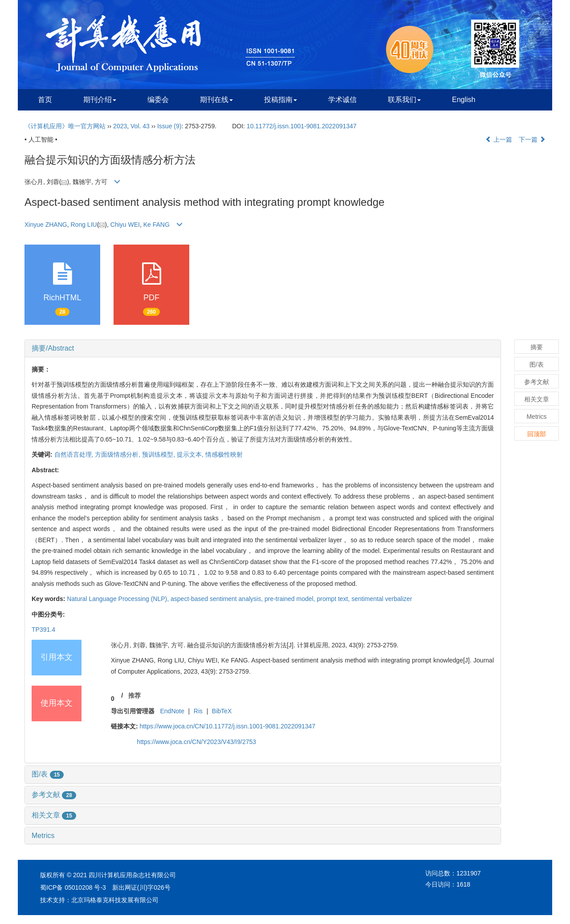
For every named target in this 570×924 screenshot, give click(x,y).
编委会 (158, 100)
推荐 (134, 695)
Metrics (43, 836)
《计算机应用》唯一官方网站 (65, 126)
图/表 (48, 774)
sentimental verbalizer (382, 599)
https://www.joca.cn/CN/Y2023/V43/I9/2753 (196, 742)
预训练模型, (159, 454)
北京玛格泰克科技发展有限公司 (115, 900)
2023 (120, 126)
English (464, 100)
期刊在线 (216, 100)
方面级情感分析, (118, 454)
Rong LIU (83, 225)
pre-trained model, (291, 599)
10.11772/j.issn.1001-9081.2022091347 (302, 126)
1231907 (469, 873)
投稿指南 (281, 100)
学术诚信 (342, 100)
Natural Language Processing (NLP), (119, 599)
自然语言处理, (75, 454)
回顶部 (537, 434)
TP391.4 (43, 630)
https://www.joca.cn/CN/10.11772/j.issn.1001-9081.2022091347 (228, 726)
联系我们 (404, 100)
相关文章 (54, 815)
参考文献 (54, 795)
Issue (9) (169, 126)
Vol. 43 (140, 126)
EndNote (172, 711)
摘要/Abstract (53, 348)
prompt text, (334, 599)
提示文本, (191, 454)
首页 (45, 100)
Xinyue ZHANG (46, 225)
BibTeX (222, 711)
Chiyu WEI (125, 225)
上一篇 (499, 139)
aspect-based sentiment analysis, (218, 599)
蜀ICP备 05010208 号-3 (73, 887)
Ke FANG (157, 225)
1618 (463, 884)
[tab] (263, 348)
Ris (198, 711)
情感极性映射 (224, 454)
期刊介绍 (100, 100)
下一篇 (532, 139)
